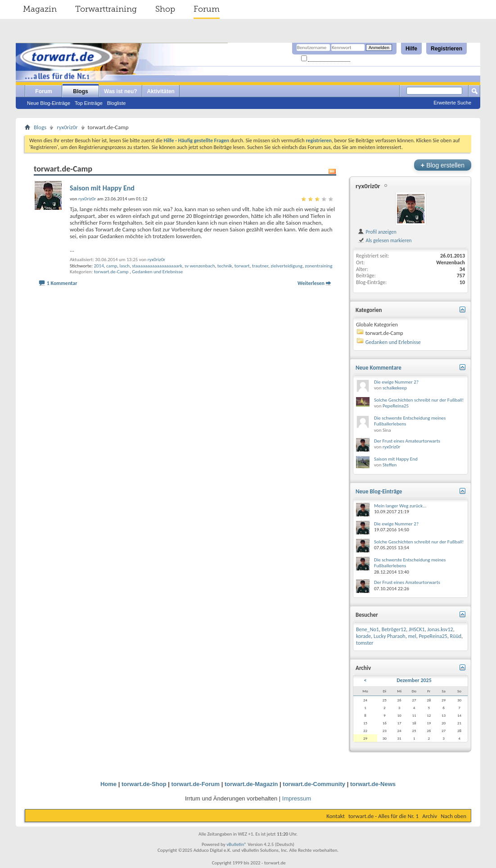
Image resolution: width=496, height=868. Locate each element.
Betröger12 (394, 629)
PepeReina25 (396, 406)
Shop (165, 9)
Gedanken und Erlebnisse (157, 272)
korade (363, 636)
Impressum (297, 798)
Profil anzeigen (377, 232)
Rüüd (456, 636)
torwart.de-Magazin (251, 784)
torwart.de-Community (314, 784)
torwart (242, 266)
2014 (99, 266)
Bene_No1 (367, 629)
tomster (365, 643)
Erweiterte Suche (452, 103)
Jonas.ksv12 (440, 629)
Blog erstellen (443, 165)
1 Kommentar (62, 283)
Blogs (80, 91)
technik (225, 266)
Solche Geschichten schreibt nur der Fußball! (419, 400)
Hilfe (411, 49)
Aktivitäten (161, 91)
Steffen (390, 465)
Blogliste (117, 103)
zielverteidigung (286, 266)
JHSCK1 (417, 629)
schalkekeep (395, 388)
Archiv (430, 816)
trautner (260, 266)
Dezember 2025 (414, 680)
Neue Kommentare (379, 368)
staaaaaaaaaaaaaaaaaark (157, 266)
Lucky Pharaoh (390, 636)
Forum (207, 9)
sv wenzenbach (200, 266)
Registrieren (446, 49)
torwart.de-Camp (111, 272)
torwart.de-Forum (196, 784)
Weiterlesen (311, 283)
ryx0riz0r (67, 127)
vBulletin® (237, 844)
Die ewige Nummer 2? (396, 382)
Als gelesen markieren (385, 240)
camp (112, 266)
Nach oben (453, 816)
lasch (125, 266)
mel (412, 636)
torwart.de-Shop (144, 784)
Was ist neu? (121, 91)
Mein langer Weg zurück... (400, 506)
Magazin (40, 9)
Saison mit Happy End (102, 188)
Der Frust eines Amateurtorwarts (407, 441)
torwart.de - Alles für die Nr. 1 (383, 816)
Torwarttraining (106, 9)
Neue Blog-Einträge (49, 103)
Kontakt (336, 816)
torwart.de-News (373, 784)
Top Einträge (89, 103)
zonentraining (318, 266)
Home (108, 784)
